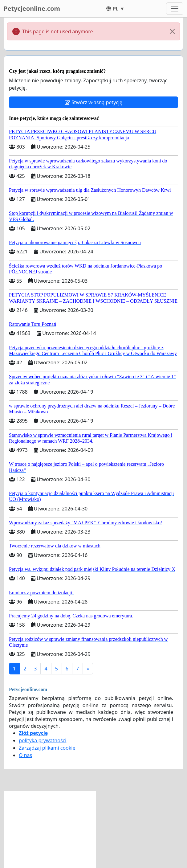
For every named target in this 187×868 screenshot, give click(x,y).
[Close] (172, 31)
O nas (25, 755)
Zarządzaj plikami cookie (47, 748)
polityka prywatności (43, 740)
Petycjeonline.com (32, 8)
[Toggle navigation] (175, 9)
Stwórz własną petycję (93, 102)
